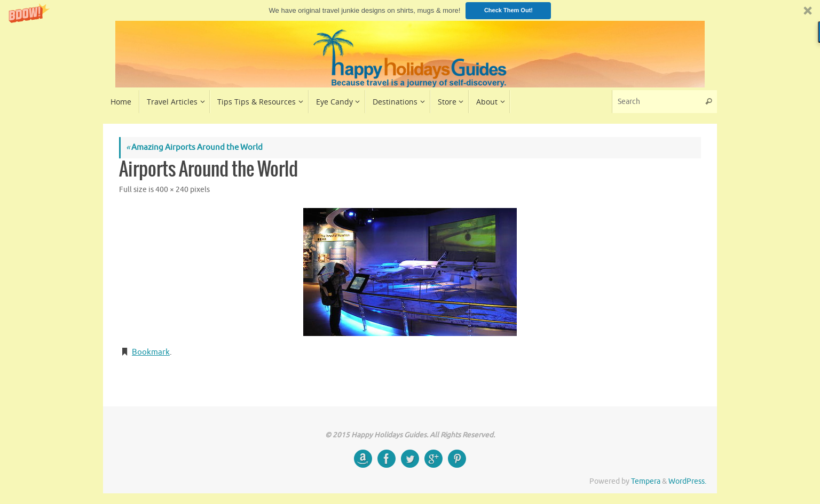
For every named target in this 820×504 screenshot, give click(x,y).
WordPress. (687, 481)
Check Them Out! (508, 10)
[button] (410, 10)
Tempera (646, 481)
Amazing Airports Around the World (194, 147)
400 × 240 (172, 190)
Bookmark (151, 352)
